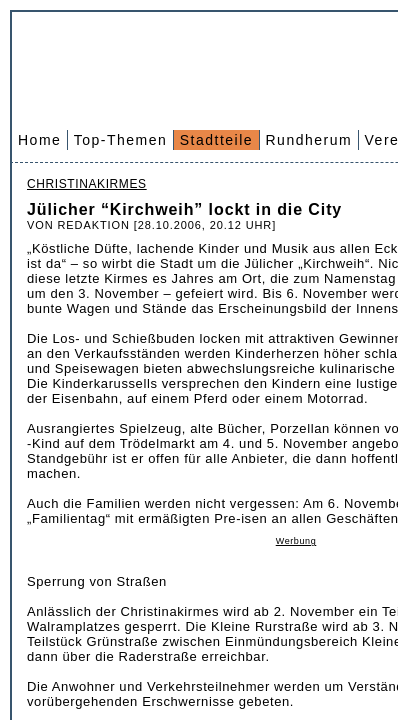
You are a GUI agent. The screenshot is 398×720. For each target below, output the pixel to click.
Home (39, 140)
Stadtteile (216, 140)
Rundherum (309, 140)
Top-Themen (121, 140)
